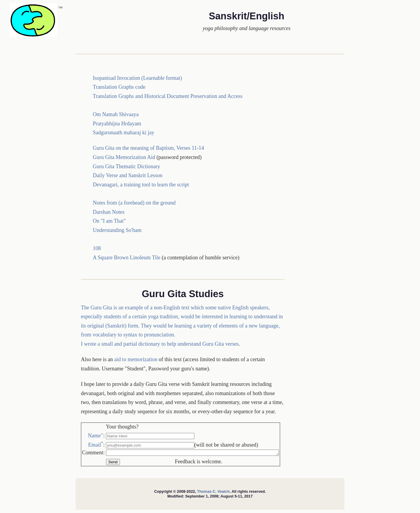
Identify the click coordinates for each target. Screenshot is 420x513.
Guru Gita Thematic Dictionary (127, 166)
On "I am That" (109, 221)
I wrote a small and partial (110, 344)
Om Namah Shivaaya (116, 114)
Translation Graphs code (119, 87)
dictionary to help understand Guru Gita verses (189, 344)
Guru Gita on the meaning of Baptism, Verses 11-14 (148, 148)
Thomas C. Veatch (213, 492)
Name (95, 436)
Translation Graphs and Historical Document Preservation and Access (168, 96)
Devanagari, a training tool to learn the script (141, 185)
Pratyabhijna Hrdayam (117, 124)
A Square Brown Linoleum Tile (127, 258)
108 (97, 248)
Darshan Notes (109, 212)
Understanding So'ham (117, 230)
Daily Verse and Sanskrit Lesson (128, 175)
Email (96, 445)
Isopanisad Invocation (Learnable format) (137, 78)
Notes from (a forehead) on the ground (134, 203)
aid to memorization (136, 359)
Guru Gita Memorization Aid (125, 157)
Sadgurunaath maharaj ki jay (124, 132)
